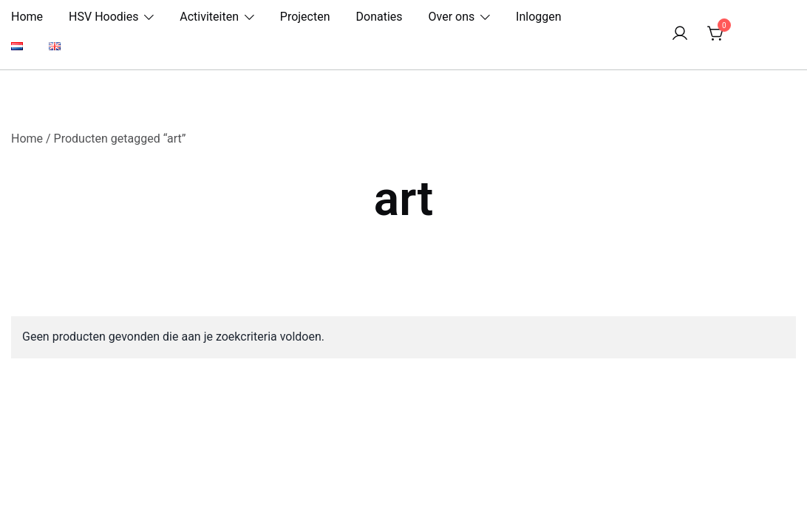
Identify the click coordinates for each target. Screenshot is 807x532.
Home (27, 17)
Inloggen (539, 17)
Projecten (305, 17)
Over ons (452, 17)
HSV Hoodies (103, 17)
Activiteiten (209, 17)
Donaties (379, 17)
